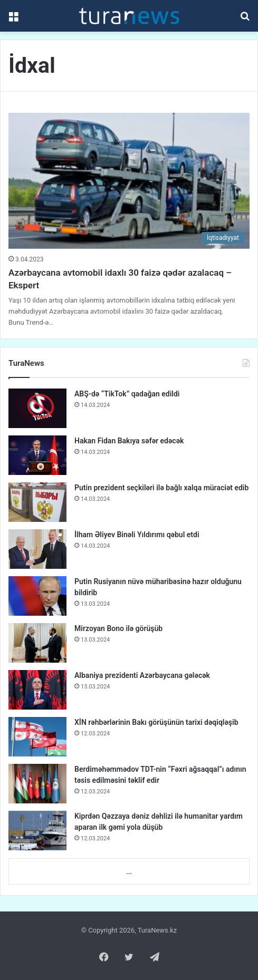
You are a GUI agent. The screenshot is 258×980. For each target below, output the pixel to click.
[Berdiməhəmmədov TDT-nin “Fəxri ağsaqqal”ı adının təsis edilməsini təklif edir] (37, 784)
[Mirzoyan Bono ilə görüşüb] (37, 643)
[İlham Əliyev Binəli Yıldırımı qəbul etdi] (37, 549)
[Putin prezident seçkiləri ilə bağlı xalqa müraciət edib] (37, 502)
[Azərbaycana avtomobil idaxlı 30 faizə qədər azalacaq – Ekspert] (129, 181)
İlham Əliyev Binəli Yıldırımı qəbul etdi (137, 535)
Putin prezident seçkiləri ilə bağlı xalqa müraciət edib (161, 488)
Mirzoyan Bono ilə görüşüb (118, 628)
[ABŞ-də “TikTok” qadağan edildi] (37, 408)
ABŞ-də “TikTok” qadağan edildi (127, 394)
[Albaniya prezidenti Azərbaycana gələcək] (37, 690)
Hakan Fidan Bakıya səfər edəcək (129, 441)
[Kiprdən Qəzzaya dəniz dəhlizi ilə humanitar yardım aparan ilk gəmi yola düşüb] (37, 831)
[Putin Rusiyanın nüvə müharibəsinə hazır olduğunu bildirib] (37, 596)
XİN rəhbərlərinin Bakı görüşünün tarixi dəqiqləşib (156, 722)
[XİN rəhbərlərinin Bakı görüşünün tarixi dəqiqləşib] (37, 737)
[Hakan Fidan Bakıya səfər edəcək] (37, 455)
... (129, 872)
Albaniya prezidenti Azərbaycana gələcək (142, 675)
